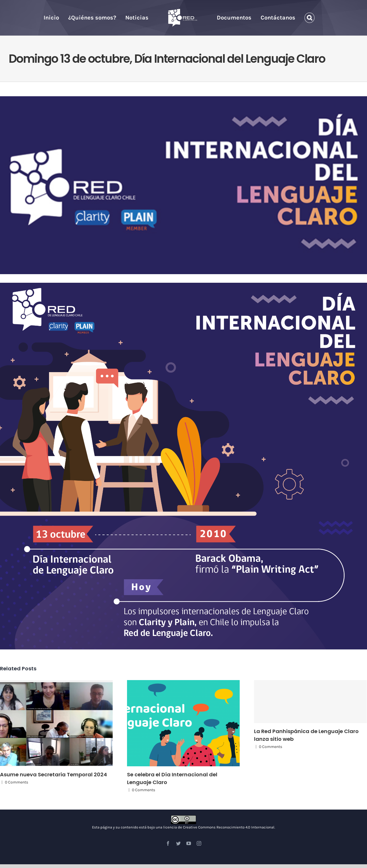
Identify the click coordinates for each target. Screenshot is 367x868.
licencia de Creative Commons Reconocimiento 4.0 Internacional (219, 827)
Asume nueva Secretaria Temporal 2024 (53, 774)
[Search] (310, 18)
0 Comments (16, 782)
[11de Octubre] (183, 185)
